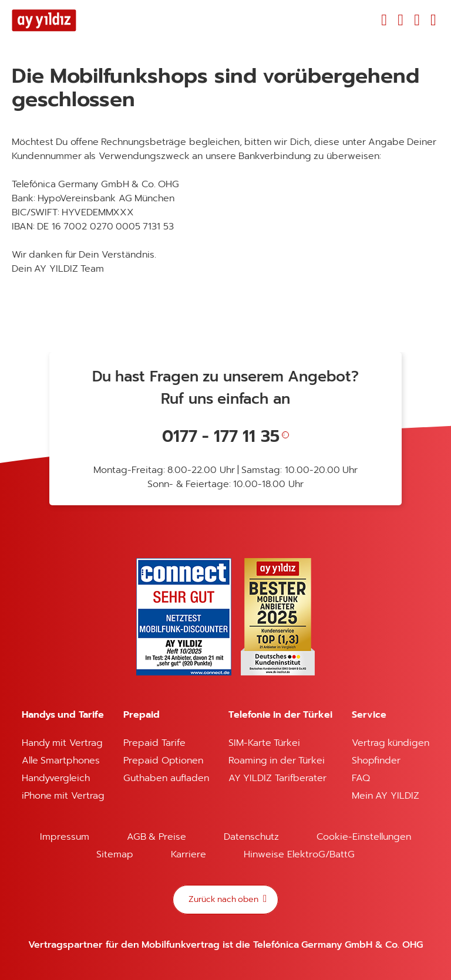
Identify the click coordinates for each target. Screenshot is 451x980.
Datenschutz (251, 837)
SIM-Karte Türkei (264, 743)
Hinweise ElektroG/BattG (299, 854)
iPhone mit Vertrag (63, 796)
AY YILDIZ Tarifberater (277, 778)
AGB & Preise (156, 837)
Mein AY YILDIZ (386, 796)
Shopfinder (376, 761)
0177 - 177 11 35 (221, 436)
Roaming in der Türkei (277, 761)
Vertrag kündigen (391, 743)
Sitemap (115, 854)
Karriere (189, 854)
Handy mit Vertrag (62, 743)
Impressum (65, 837)
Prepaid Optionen (163, 761)
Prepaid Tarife (154, 743)
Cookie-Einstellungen (364, 837)
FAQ (361, 778)
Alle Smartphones (61, 761)
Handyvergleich (56, 778)
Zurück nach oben (225, 899)
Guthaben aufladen (166, 778)
